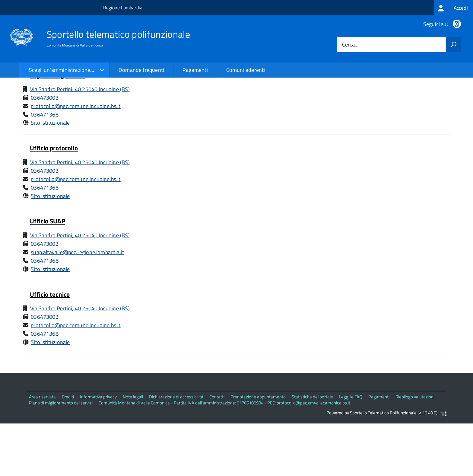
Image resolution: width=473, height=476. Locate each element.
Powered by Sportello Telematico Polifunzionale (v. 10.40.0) (382, 465)
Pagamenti (195, 70)
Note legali (133, 449)
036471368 (45, 167)
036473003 (45, 150)
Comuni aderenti (246, 70)
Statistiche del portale (312, 449)
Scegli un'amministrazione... (62, 70)
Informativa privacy (98, 449)
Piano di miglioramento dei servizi (61, 455)
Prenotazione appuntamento (258, 449)
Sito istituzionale (50, 175)
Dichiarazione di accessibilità (176, 449)
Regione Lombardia (123, 8)
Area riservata (42, 449)
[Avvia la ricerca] (453, 45)
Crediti (68, 449)
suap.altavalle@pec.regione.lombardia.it (77, 305)
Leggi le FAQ (351, 449)
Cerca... (350, 45)
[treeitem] (454, 8)
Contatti (217, 449)
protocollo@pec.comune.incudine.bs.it (76, 158)
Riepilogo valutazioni (415, 449)
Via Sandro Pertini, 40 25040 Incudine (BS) (80, 142)
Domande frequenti (141, 70)
